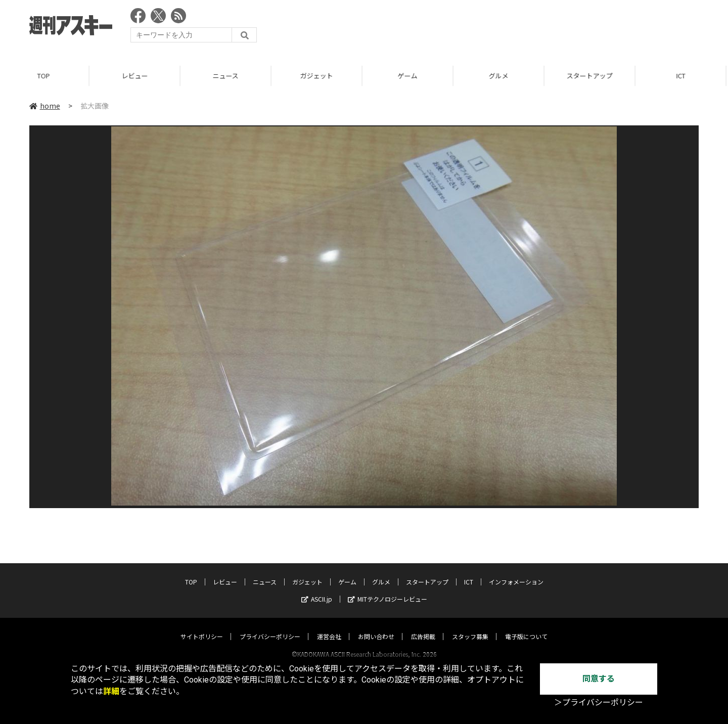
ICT (682, 76)
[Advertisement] (515, 28)
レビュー (136, 76)
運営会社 (329, 627)
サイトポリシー (202, 627)
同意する (599, 679)
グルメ (500, 76)
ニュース (227, 76)
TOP (45, 76)
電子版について (526, 627)
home (45, 106)
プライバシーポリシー (270, 627)
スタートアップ (591, 76)
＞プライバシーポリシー (599, 703)
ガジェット (318, 76)
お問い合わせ (376, 627)
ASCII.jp (317, 589)
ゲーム (409, 76)
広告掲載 (423, 627)
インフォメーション (516, 572)
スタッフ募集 (470, 627)
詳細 (111, 691)
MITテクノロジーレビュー (388, 589)
